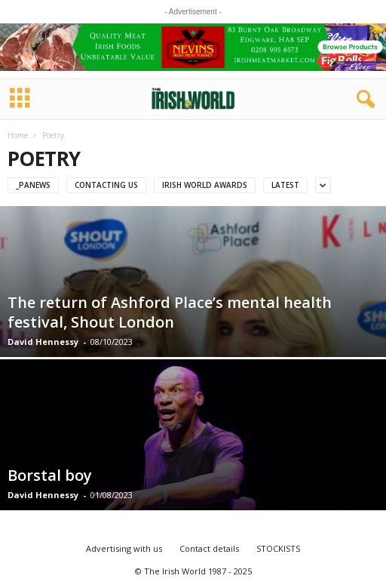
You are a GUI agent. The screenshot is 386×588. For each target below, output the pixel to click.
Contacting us (106, 185)
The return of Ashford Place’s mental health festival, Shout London (170, 312)
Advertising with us (124, 548)
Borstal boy (50, 475)
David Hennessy (43, 342)
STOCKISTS (278, 548)
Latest (285, 185)
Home (18, 135)
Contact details (209, 548)
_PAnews (33, 185)
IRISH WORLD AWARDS (205, 185)
